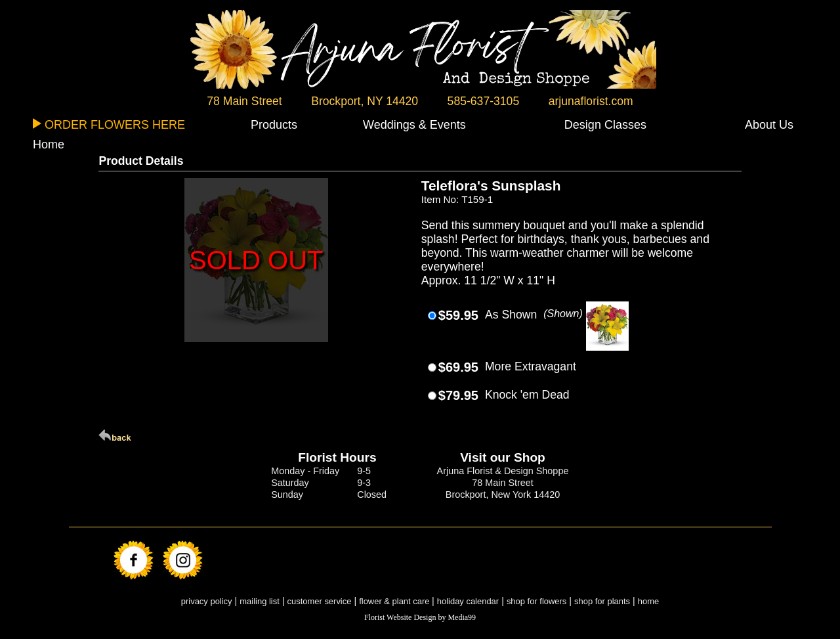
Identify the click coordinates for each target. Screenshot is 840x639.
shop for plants (602, 601)
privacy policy (207, 601)
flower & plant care (395, 601)
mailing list (259, 601)
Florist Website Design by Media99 (420, 617)
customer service (320, 601)
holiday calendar (468, 601)
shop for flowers (536, 601)
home (648, 601)
